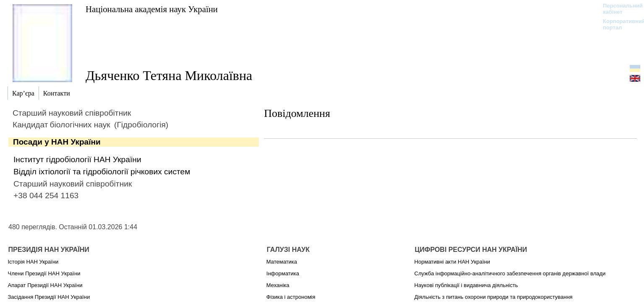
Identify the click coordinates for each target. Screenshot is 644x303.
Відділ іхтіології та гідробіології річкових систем (102, 172)
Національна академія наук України (152, 9)
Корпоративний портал (619, 24)
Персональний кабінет (619, 9)
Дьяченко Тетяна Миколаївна (169, 75)
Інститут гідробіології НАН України (77, 159)
